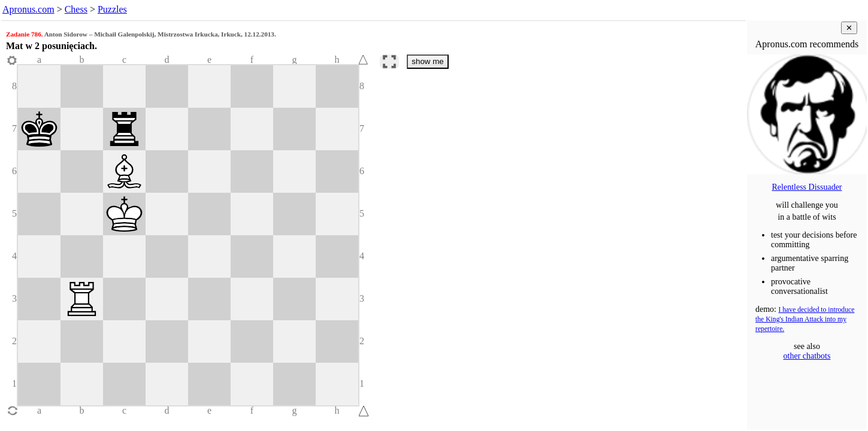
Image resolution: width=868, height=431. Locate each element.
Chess (76, 9)
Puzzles (112, 9)
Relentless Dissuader (807, 187)
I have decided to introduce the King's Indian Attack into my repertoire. (805, 319)
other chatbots (807, 356)
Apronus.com (28, 9)
